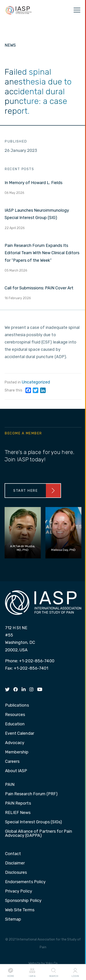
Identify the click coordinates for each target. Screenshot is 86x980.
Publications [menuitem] (17, 705)
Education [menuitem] (15, 724)
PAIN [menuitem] (10, 785)
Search (54, 972)
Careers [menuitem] (12, 762)
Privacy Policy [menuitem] (19, 891)
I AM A (32, 972)
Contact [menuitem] (13, 854)
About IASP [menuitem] (16, 771)
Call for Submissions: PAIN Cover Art (39, 288)
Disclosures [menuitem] (16, 873)
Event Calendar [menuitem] (20, 734)
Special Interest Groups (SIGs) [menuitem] (34, 822)
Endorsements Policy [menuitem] (25, 882)
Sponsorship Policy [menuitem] (23, 901)
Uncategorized (36, 382)
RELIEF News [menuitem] (18, 813)
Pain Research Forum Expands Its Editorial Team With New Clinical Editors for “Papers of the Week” (42, 253)
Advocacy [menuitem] (15, 743)
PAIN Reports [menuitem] (18, 803)
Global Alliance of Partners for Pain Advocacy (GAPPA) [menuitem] (39, 834)
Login (75, 972)
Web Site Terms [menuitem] (20, 910)
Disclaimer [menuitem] (15, 863)
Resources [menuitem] (15, 715)
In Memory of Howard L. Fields (33, 183)
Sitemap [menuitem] (13, 919)
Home (11, 972)
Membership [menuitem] (17, 752)
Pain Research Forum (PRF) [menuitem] (31, 794)
